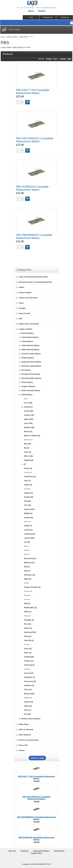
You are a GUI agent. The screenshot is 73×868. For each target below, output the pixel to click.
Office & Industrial (26, 730)
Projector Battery (28, 386)
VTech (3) (28, 690)
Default (63, 59)
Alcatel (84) (29, 411)
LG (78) (27, 542)
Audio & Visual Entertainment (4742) (33, 277)
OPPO (27, 583)
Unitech (27, 669)
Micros (27, 554)
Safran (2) (28, 628)
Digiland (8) (29, 460)
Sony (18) (28, 649)
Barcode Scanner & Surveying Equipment (35, 282)
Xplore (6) (28, 706)
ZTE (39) (27, 714)
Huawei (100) (29, 509)
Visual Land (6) (30, 681)
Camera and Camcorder (28, 298)
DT (25, 464)
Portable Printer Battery (31, 374)
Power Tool (23, 745)
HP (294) (27, 501)
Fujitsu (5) (28, 485)
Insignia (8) (29, 518)
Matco (27, 546)
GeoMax (27, 489)
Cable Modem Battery (30, 337)
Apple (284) (29, 419)
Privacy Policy (59, 851)
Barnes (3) (28, 432)
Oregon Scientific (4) (32, 587)
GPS (21, 319)
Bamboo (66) (29, 427)
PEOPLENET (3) (30, 608)
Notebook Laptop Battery (31, 366)
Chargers (22, 308)
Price (55, 59)
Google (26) (29, 497)
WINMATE (28, 698)
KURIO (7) (28, 526)
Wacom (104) (29, 694)
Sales (69, 59)
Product (49, 59)
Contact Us (65, 17)
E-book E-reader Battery (31, 354)
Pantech (27, 595)
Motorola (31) (29, 563)
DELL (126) (28, 456)
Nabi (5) (27, 571)
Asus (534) (28, 423)
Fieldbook (28, 472)
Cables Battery (27, 341)
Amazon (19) (29, 415)
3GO (26, 399)
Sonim (27, 645)
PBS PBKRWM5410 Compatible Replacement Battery (34, 237)
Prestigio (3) (29, 620)
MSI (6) (27, 567)
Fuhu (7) (27, 481)
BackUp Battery (28, 333)
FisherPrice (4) (30, 477)
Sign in (31, 11)
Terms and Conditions (41, 851)
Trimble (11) (29, 661)
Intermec (28, 522)
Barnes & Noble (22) (32, 436)
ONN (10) (28, 579)
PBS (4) (27, 604)
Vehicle (22, 750)
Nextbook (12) (30, 575)
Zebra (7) (28, 710)
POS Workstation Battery (31, 378)
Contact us (24, 851)
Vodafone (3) (29, 686)
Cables (22, 287)
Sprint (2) (28, 653)
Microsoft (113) (30, 559)
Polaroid (27, 616)
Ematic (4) (28, 468)
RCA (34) (28, 624)
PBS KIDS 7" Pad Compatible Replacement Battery (33, 92)
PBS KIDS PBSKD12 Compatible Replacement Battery (35, 140)
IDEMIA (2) (28, 513)
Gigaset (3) (28, 493)
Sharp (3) (28, 636)
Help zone (12, 851)
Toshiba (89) (29, 657)
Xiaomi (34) (29, 702)
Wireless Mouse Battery (31, 719)
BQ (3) (27, 448)
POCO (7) (28, 612)
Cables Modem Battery (30, 346)
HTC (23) (28, 505)
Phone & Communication (29, 740)
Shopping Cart (48, 17)
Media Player (24, 724)
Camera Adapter (25, 293)
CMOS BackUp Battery (30, 350)
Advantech (28, 407)
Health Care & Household (29, 324)
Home (3, 37)
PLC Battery (26, 370)
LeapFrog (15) (30, 534)
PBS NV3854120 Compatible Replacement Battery (32, 188)
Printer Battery (27, 382)
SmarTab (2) (29, 640)
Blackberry (28, 440)
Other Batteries (25, 735)
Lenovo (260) (29, 538)
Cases (21, 303)
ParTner (27, 599)
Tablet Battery (24, 37)
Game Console (25, 313)
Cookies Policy (36, 853)
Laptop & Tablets (12, 37)
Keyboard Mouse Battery (31, 362)
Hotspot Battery (28, 358)
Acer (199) (28, 403)
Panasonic (28, 591)
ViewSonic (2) (30, 677)
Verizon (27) (29, 673)
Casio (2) (28, 452)
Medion (27, 550)
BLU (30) (28, 444)
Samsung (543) (30, 632)
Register (42, 11)
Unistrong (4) (29, 665)
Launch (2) (28, 530)
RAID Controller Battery (31, 391)
